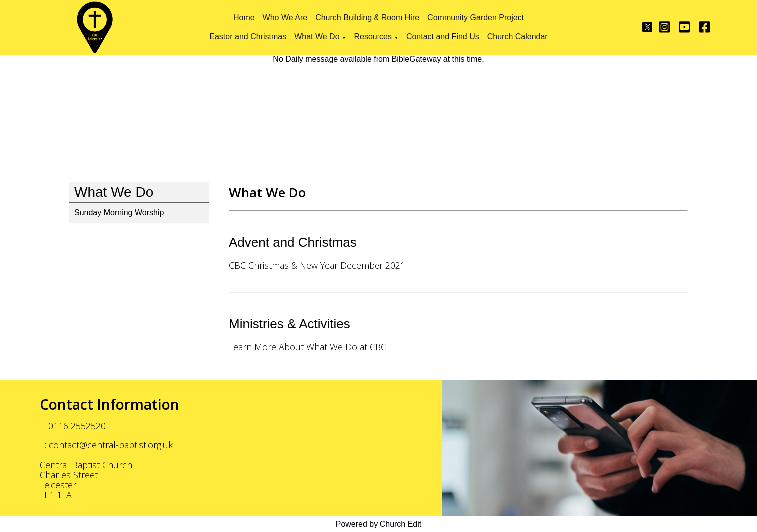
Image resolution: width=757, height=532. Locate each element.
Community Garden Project (475, 18)
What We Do (317, 37)
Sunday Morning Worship (119, 213)
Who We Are (285, 18)
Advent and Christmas (293, 242)
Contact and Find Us (443, 37)
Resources (373, 37)
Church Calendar (517, 37)
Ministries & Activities (289, 324)
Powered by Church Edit (379, 524)
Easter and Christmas (248, 37)
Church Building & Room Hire (367, 18)
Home (244, 18)
